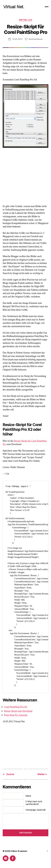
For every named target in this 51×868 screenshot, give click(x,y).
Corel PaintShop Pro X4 (16, 707)
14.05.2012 (17, 39)
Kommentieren (36, 39)
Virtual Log (26, 20)
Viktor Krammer (19, 851)
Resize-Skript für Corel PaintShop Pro (26, 29)
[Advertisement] (25, 177)
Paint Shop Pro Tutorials (16, 715)
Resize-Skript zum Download (18, 711)
